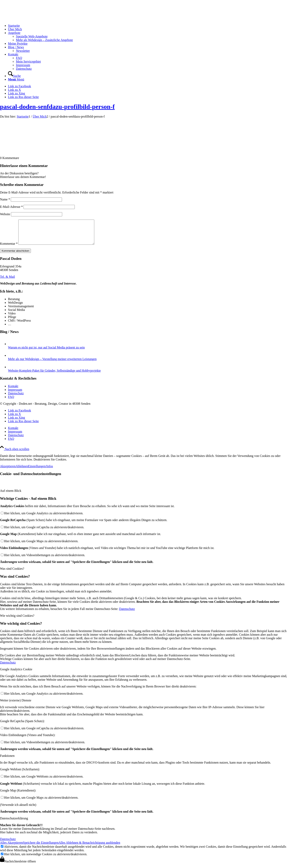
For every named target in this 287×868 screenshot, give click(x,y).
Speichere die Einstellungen (41, 847)
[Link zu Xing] (16, 93)
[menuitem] (147, 26)
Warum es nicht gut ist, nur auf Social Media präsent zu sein (46, 352)
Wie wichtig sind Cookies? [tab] (17, 620)
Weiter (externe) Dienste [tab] (16, 705)
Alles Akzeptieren (11, 847)
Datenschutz (16, 398)
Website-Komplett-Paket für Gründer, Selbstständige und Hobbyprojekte (54, 375)
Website (5, 214)
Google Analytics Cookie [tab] (16, 674)
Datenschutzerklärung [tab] (14, 823)
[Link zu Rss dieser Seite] (23, 97)
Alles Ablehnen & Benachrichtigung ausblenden (89, 847)
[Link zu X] (14, 90)
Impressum (15, 394)
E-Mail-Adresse (11, 207)
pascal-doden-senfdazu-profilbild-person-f (57, 107)
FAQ (11, 402)
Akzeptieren (8, 471)
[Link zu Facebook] (20, 86)
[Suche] (14, 76)
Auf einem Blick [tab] (11, 495)
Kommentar (9, 248)
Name (5, 199)
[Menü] (16, 79)
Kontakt (13, 391)
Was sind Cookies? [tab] (12, 573)
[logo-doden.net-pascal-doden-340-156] (30, 19)
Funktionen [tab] (7, 760)
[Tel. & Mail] (7, 281)
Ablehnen (22, 471)
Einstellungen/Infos (40, 471)
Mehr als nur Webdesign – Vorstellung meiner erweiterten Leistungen (52, 364)
